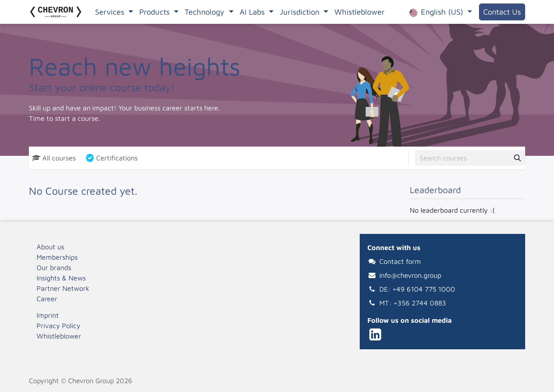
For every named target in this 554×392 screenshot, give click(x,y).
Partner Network (63, 288)
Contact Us (502, 12)
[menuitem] (114, 12)
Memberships (57, 257)
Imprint (48, 315)
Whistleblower (59, 336)
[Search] (517, 158)
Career (47, 299)
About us (50, 247)
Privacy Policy (58, 326)
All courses (54, 158)
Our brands (54, 268)
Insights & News (61, 278)
